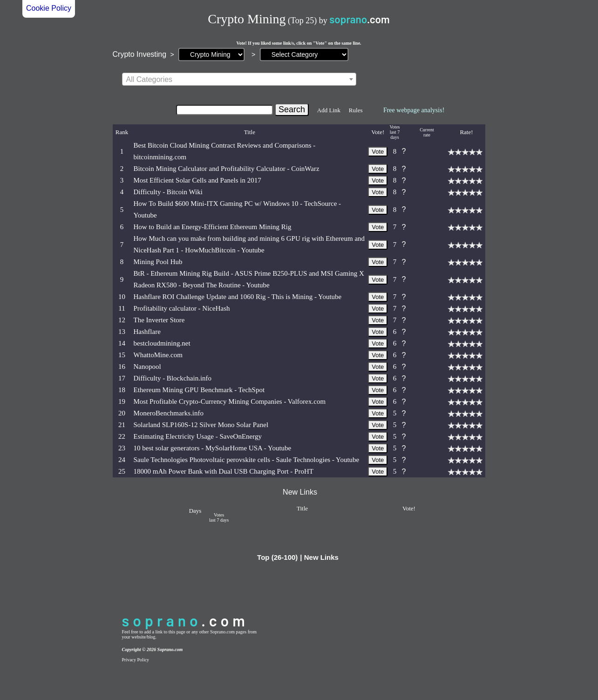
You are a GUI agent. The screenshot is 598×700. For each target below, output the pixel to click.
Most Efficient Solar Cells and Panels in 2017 (197, 180)
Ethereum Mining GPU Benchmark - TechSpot (199, 390)
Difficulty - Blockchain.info (173, 378)
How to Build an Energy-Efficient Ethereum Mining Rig (213, 227)
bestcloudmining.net (162, 343)
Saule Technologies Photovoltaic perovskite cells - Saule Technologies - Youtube (247, 460)
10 (122, 297)
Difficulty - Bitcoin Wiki (168, 192)
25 (122, 471)
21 (122, 425)
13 (122, 332)
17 (122, 378)
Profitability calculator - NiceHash (182, 308)
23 (122, 448)
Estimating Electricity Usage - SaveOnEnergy (198, 436)
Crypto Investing (140, 54)
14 (122, 343)
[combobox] (239, 79)
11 (122, 308)
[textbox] (239, 80)
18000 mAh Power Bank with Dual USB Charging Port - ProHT (224, 471)
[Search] (224, 110)
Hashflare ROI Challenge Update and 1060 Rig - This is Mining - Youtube (238, 297)
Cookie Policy (49, 8)
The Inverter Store (159, 320)
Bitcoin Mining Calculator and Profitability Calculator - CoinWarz (227, 169)
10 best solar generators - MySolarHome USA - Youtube (213, 448)
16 (122, 367)
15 (122, 355)
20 (122, 413)
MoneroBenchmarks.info (169, 413)
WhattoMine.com (158, 355)
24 (122, 460)
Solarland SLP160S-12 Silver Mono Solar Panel (201, 425)
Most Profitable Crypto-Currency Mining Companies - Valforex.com (230, 401)
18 (122, 390)
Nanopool (147, 367)
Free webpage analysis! (414, 110)
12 (122, 320)
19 (122, 401)
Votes (394, 127)
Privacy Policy (136, 660)
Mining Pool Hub (158, 262)
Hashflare (147, 332)
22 (122, 436)
